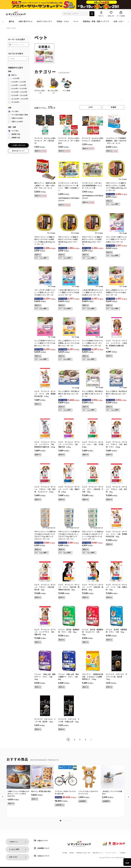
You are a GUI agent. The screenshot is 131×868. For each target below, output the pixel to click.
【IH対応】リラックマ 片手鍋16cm (112, 794)
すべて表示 (15, 113)
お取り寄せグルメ (25, 23)
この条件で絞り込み (18, 147)
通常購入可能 (16, 136)
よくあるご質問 (14, 849)
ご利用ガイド (13, 842)
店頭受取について (41, 848)
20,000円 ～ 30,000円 (20, 100)
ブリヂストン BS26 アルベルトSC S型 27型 (65, 794)
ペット (76, 23)
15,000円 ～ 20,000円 (19, 97)
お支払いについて (41, 856)
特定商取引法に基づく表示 (83, 853)
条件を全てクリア (18, 152)
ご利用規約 (122, 853)
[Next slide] (128, 798)
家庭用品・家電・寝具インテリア (96, 23)
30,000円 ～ (16, 104)
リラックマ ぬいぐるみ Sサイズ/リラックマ (88, 794)
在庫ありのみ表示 (17, 120)
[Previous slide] (3, 798)
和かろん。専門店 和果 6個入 (41, 793)
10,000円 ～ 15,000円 (19, 94)
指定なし (14, 77)
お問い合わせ (13, 857)
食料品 (11, 23)
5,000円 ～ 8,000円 (19, 87)
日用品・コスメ (63, 23)
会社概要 (65, 853)
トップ (9, 30)
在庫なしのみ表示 (17, 123)
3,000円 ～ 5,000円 (19, 84)
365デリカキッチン (45, 23)
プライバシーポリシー (111, 853)
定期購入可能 (16, 139)
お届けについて (41, 840)
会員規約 (72, 853)
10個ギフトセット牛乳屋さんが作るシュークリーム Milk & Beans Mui (18, 795)
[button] (60, 822)
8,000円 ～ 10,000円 (19, 90)
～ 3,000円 (15, 80)
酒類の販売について (98, 853)
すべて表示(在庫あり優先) (20, 116)
